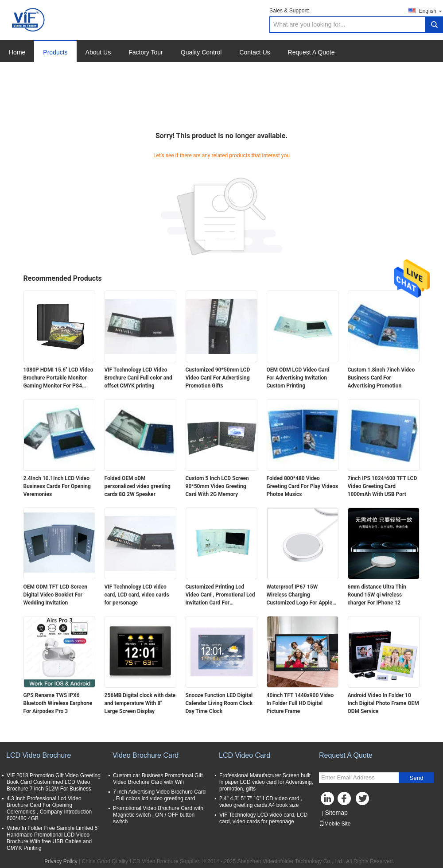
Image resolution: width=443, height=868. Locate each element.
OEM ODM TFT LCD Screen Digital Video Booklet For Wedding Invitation (55, 595)
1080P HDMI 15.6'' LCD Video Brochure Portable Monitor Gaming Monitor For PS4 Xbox (58, 378)
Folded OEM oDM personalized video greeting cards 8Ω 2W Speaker (138, 486)
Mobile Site (335, 824)
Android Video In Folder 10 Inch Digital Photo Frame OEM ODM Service (383, 703)
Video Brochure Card (146, 755)
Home (17, 52)
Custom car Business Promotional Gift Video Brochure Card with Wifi (158, 779)
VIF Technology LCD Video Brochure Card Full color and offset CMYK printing (138, 378)
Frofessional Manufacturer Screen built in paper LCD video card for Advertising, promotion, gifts (266, 782)
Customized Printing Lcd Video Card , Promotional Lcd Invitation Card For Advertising (220, 595)
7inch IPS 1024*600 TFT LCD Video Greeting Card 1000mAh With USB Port (383, 486)
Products (55, 52)
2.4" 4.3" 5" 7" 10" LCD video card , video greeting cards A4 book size (261, 802)
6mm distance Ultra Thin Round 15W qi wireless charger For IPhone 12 (377, 595)
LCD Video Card (245, 755)
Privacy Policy (61, 861)
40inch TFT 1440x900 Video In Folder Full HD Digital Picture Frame (300, 703)
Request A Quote (311, 52)
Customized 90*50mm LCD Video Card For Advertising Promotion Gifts (218, 378)
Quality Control (201, 52)
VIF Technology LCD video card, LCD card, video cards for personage (137, 595)
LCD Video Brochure (39, 755)
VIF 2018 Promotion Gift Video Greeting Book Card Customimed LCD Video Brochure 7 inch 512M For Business (54, 782)
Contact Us (255, 52)
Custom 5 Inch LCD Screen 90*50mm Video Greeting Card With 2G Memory (217, 486)
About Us (98, 52)
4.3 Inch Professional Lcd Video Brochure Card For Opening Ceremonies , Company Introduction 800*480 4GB (49, 808)
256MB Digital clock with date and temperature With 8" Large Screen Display (140, 703)
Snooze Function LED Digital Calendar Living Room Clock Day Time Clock (219, 703)
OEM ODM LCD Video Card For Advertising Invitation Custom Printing (298, 378)
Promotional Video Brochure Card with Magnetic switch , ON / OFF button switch (158, 815)
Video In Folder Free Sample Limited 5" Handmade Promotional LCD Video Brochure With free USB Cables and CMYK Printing (53, 838)
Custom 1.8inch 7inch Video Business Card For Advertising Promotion (381, 378)
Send (416, 778)
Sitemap (336, 813)
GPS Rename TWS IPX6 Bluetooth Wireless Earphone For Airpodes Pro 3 (58, 703)
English (431, 11)
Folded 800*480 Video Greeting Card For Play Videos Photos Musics (303, 486)
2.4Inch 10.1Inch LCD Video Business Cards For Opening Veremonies (57, 486)
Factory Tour (146, 52)
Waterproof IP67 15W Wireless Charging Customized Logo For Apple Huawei (300, 595)
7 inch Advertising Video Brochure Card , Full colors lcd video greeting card (159, 795)
